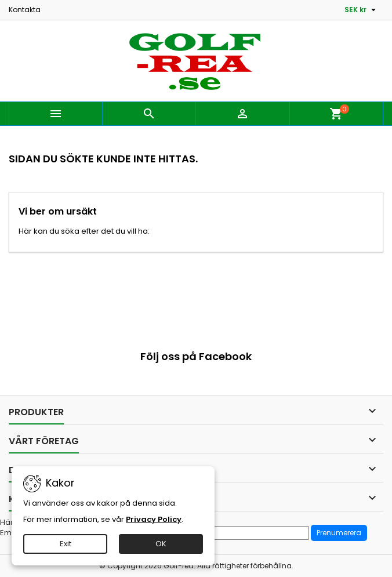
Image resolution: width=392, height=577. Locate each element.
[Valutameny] (362, 10)
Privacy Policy (154, 519)
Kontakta (25, 10)
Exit (66, 544)
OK (161, 544)
